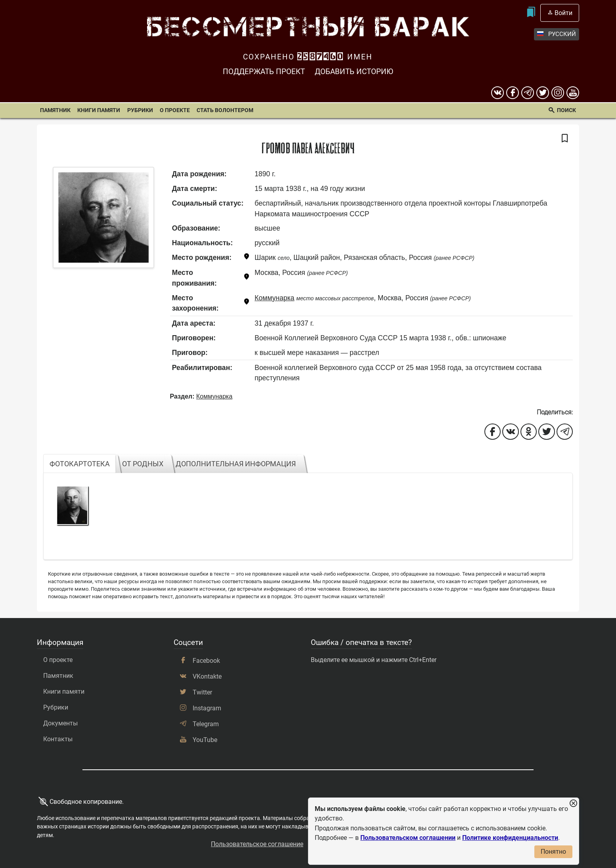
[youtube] (573, 93)
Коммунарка (274, 298)
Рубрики (140, 110)
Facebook (206, 661)
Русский (557, 34)
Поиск (566, 110)
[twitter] (543, 93)
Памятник (55, 110)
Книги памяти (99, 110)
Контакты (58, 739)
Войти (563, 13)
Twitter (202, 692)
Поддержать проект (264, 72)
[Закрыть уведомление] (573, 804)
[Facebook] (513, 93)
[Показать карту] (247, 258)
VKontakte (207, 676)
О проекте (175, 110)
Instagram (207, 708)
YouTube (205, 740)
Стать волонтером (225, 110)
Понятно (553, 852)
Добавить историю (354, 72)
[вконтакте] (497, 93)
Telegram (206, 724)
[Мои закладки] (531, 13)
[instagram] (558, 93)
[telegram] (528, 93)
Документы (60, 723)
